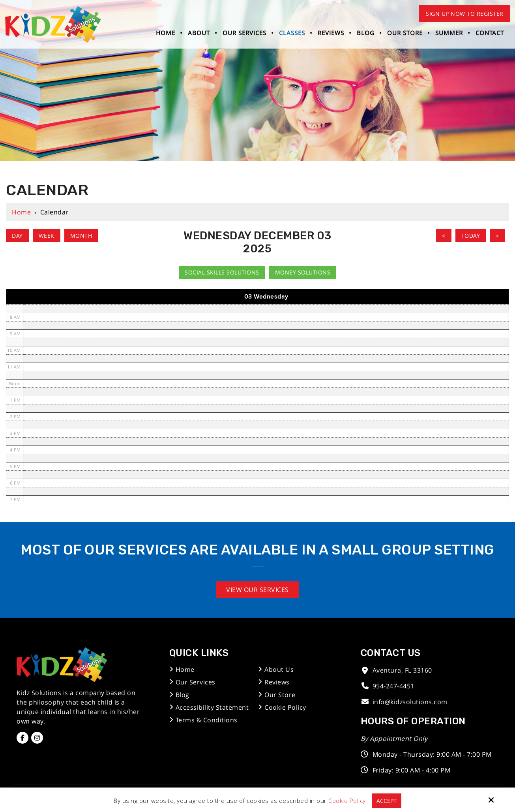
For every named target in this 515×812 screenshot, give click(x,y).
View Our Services (257, 590)
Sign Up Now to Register (465, 14)
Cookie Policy (347, 801)
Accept (387, 801)
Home (21, 212)
